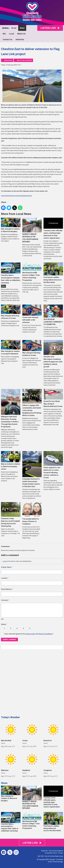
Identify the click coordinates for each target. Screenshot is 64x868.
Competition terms (51, 853)
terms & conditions (46, 634)
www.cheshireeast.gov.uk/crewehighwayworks (16, 196)
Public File (44, 851)
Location (5, 578)
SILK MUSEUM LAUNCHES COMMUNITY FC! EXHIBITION (53, 315)
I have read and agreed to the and (29, 634)
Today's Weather (10, 717)
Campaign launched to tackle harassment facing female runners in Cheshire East (32, 469)
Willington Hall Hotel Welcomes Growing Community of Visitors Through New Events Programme (11, 408)
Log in (5, 561)
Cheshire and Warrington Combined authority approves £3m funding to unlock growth (53, 354)
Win (4, 34)
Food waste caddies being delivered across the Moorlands (53, 273)
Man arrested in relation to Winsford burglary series (11, 460)
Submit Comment (9, 640)
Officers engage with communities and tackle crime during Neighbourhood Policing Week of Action (32, 403)
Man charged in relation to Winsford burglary (11, 225)
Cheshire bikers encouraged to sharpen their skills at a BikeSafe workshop (11, 273)
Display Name (7, 567)
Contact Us (7, 39)
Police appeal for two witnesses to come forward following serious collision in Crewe (53, 465)
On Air (14, 28)
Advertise (20, 39)
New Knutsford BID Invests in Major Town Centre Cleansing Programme (32, 272)
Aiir (62, 862)
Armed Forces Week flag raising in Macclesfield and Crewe (53, 398)
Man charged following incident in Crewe (32, 348)
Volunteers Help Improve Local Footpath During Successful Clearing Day (11, 515)
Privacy (61, 853)
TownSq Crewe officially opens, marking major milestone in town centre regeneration (53, 228)
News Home (8, 60)
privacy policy (30, 634)
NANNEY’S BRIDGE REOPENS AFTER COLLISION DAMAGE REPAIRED (32, 230)
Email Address (7, 589)
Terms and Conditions (56, 851)
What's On (21, 34)
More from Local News (25, 60)
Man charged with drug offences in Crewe (11, 312)
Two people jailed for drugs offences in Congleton (32, 513)
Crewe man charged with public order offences (32, 314)
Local (12, 34)
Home (5, 28)
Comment (5, 600)
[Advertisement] (17, 682)
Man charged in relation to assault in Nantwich (11, 347)
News (22, 28)
